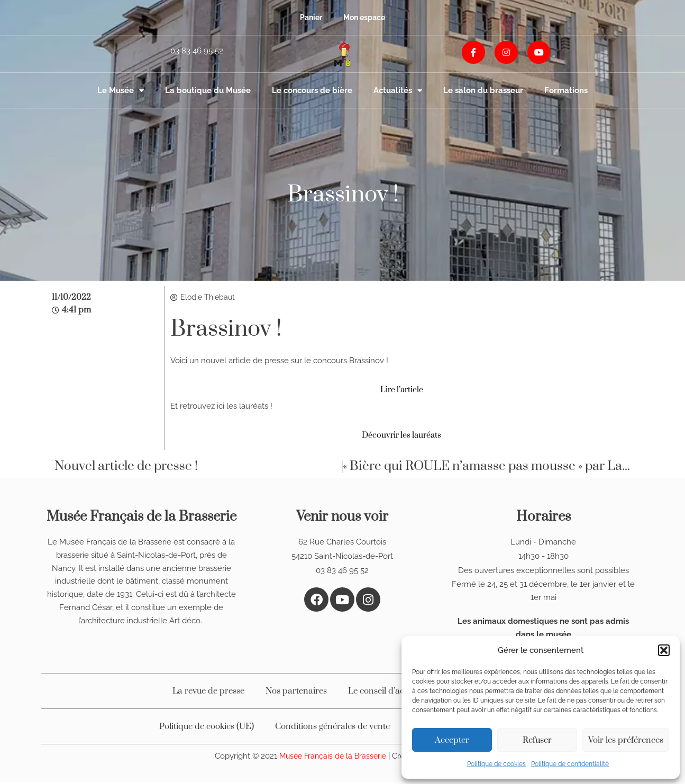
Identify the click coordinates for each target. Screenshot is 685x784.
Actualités (398, 91)
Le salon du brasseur (483, 90)
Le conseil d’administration (400, 693)
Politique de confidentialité (570, 764)
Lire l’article (402, 391)
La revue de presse (208, 693)
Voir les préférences (626, 740)
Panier (309, 17)
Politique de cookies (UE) (207, 728)
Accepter (452, 740)
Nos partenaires (296, 693)
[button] (664, 650)
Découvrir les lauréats (401, 437)
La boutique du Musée (208, 90)
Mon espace (365, 17)
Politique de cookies (496, 764)
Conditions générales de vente (332, 728)
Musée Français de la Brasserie (333, 758)
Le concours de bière (312, 90)
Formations (566, 90)
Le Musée (121, 91)
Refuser (537, 740)
